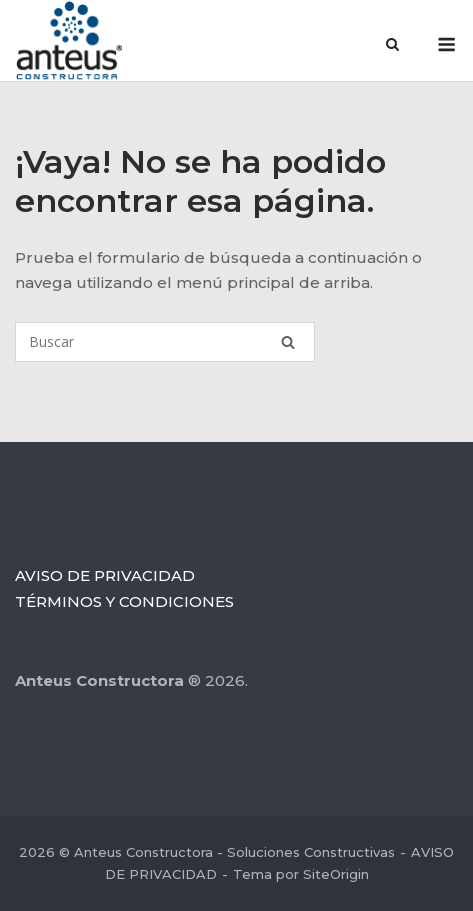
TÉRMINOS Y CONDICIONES (124, 601)
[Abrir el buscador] (392, 46)
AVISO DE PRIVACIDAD (105, 575)
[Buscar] (165, 342)
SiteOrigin (336, 874)
